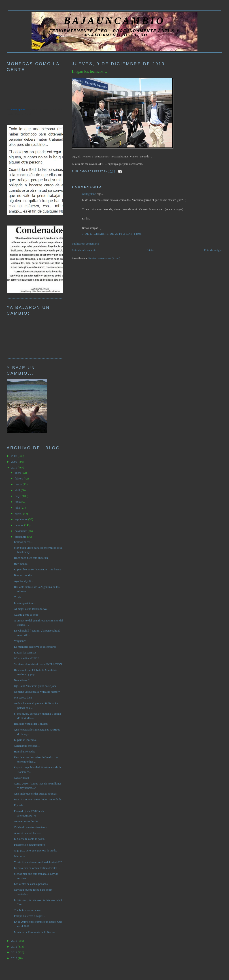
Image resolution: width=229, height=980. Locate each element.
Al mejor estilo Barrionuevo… (32, 609)
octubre (19, 525)
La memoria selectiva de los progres (35, 647)
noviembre (21, 531)
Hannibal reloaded (25, 751)
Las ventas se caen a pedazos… (32, 884)
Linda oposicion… (25, 603)
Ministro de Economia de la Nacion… (36, 932)
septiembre (21, 519)
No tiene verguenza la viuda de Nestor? (37, 692)
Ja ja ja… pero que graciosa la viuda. (36, 850)
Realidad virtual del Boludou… (32, 724)
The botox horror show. (28, 910)
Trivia (18, 597)
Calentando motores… (27, 746)
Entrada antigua (213, 250)
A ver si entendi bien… (28, 833)
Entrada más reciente (84, 250)
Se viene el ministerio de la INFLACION (38, 664)
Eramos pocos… (24, 542)
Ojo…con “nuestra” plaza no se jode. (36, 686)
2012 (14, 947)
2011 (14, 941)
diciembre (21, 537)
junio (18, 502)
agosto (19, 513)
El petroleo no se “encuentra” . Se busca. (38, 569)
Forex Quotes (18, 109)
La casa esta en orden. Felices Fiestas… (37, 868)
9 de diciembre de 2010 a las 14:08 (112, 234)
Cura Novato (22, 778)
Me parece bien (23, 697)
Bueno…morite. (23, 575)
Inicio (150, 250)
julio (18, 508)
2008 (14, 456)
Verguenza (20, 641)
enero (18, 473)
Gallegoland (89, 194)
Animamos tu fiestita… (28, 821)
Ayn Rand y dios (24, 581)
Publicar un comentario (85, 244)
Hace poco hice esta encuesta (31, 558)
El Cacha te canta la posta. (29, 839)
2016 (14, 958)
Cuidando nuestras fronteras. (31, 827)
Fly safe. (19, 805)
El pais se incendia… (26, 740)
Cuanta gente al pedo (26, 615)
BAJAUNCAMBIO (114, 21)
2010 (14, 467)
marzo (19, 484)
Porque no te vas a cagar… (30, 916)
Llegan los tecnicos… (90, 71)
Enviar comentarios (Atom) (104, 258)
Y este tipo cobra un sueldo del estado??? (38, 862)
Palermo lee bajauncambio (30, 845)
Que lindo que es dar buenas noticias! (36, 794)
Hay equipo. (21, 564)
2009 (14, 462)
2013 (14, 952)
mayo (18, 496)
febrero (19, 478)
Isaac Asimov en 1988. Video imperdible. (38, 799)
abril (18, 490)
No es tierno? (22, 680)
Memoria (19, 856)
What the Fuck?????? (27, 658)
